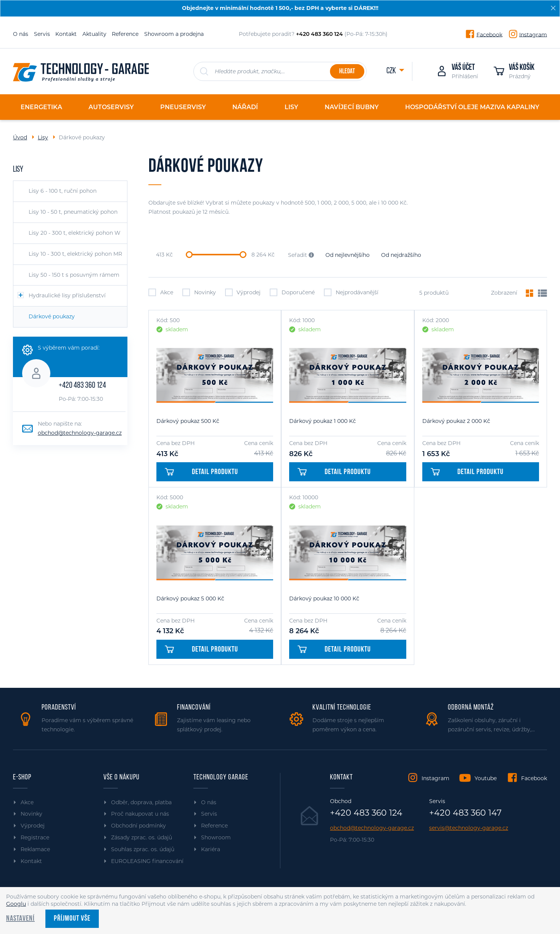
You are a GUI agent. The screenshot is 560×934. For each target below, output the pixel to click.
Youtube (486, 778)
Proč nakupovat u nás (140, 814)
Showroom (216, 837)
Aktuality (94, 34)
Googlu (16, 904)
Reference (125, 34)
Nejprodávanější (351, 292)
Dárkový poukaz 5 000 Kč (190, 598)
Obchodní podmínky (138, 826)
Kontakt (66, 34)
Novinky (199, 292)
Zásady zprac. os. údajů (142, 837)
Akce (161, 292)
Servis (42, 34)
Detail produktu (201, 472)
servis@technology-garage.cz (469, 828)
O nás (21, 34)
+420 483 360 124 (82, 386)
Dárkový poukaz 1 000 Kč (323, 421)
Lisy (43, 137)
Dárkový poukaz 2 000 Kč (456, 421)
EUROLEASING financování (147, 861)
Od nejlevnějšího (348, 255)
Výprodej (243, 292)
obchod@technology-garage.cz (80, 433)
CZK (392, 71)
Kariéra (211, 849)
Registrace (35, 837)
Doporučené (292, 292)
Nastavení (20, 919)
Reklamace (35, 849)
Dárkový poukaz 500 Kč (188, 421)
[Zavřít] (553, 8)
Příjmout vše (72, 919)
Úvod (20, 137)
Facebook (489, 34)
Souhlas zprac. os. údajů (143, 849)
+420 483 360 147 (465, 813)
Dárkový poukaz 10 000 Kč (324, 598)
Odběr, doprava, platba (141, 802)
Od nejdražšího (401, 255)
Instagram (533, 34)
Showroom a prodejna (174, 34)
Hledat (347, 72)
